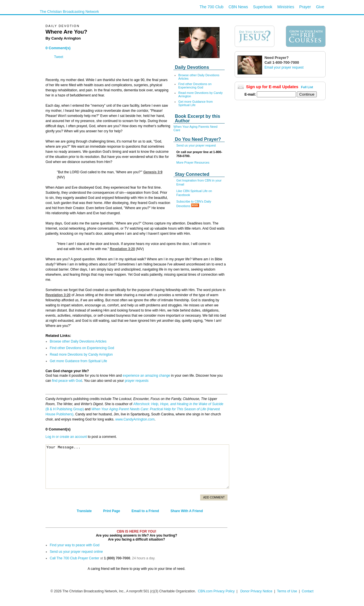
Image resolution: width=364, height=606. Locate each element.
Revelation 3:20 (122, 249)
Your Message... (137, 467)
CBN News (238, 7)
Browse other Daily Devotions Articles (78, 341)
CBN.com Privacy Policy (216, 591)
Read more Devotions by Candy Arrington (81, 354)
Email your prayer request (284, 67)
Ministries (286, 7)
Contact (308, 591)
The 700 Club (212, 7)
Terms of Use (288, 591)
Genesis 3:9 (153, 172)
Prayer (305, 7)
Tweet (59, 57)
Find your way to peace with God (75, 545)
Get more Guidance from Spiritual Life (196, 103)
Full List (307, 87)
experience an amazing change (146, 376)
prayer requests (137, 381)
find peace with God (67, 381)
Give (320, 7)
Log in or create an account (66, 437)
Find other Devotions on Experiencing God (195, 86)
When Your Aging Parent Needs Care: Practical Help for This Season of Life (149, 409)
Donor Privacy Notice (256, 591)
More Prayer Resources (193, 162)
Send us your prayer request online (76, 552)
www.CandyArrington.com (135, 419)
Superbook (263, 7)
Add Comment (214, 497)
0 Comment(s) (58, 48)
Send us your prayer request (196, 145)
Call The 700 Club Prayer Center (75, 558)
